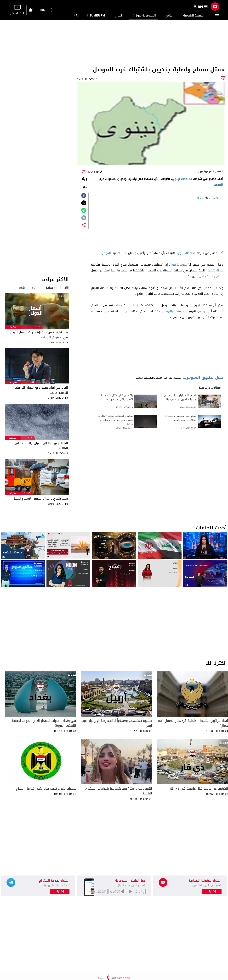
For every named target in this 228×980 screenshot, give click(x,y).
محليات (13, 438)
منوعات (13, 383)
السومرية (217, 197)
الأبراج (118, 16)
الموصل (218, 185)
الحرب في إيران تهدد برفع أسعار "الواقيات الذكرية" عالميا (41, 390)
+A (85, 179)
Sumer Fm (97, 16)
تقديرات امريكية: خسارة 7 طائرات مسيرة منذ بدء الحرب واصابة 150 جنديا (115, 420)
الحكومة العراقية (177, 311)
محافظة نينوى (182, 179)
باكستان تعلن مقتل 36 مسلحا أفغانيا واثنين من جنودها (117, 397)
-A (85, 188)
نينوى (201, 197)
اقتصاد (13, 327)
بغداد (119, 305)
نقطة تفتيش (215, 270)
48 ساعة (51, 288)
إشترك (60, 892)
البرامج (169, 16)
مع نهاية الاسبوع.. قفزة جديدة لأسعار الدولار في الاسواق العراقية (39, 335)
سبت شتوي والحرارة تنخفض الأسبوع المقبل (40, 499)
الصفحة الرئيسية (194, 16)
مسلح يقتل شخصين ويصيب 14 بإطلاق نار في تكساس (180, 418)
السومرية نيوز (144, 16)
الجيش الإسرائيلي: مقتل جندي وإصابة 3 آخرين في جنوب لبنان (180, 397)
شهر (22, 288)
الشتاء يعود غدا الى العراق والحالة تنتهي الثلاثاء (41, 446)
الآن (66, 288)
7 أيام (35, 288)
